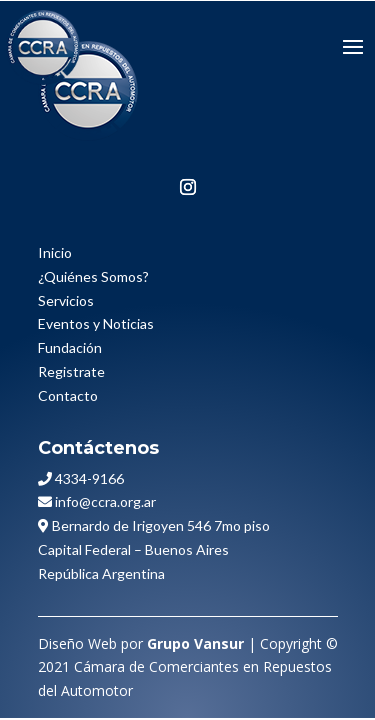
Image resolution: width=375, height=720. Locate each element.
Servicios (66, 300)
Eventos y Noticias (96, 323)
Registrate (71, 371)
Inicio (55, 252)
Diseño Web (77, 643)
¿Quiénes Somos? (93, 276)
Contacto (68, 395)
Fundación (70, 347)
